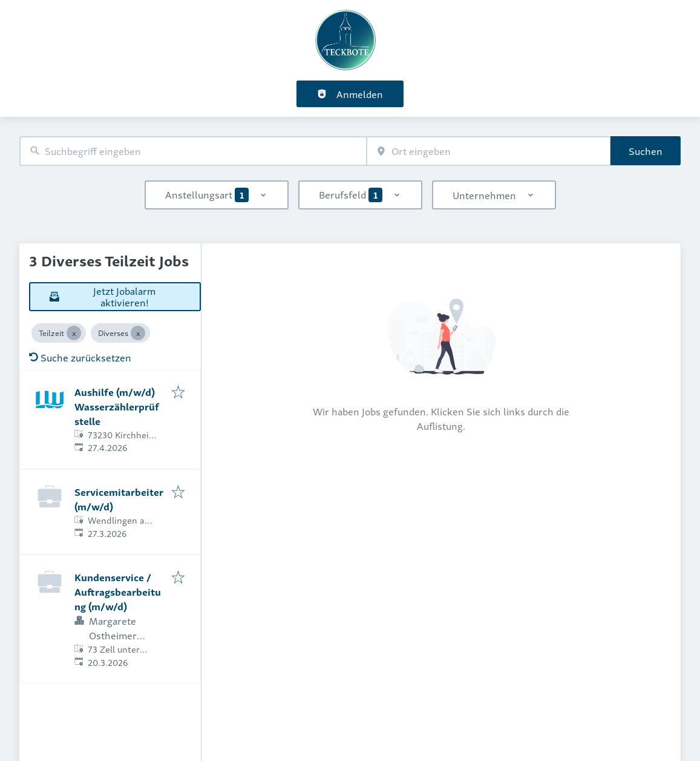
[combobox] (193, 151)
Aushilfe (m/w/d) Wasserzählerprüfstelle (117, 406)
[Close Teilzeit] (74, 333)
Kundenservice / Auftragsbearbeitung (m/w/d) (118, 591)
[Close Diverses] (138, 333)
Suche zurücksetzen (80, 357)
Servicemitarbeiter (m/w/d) (119, 499)
